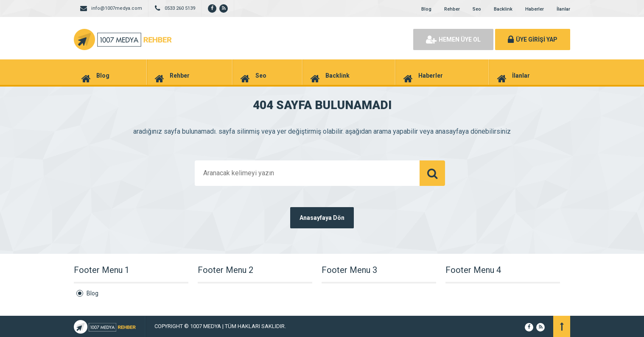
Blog (426, 9)
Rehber (452, 9)
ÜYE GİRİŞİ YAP (533, 39)
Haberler (535, 9)
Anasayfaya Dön (322, 218)
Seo (477, 9)
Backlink (503, 9)
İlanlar (563, 9)
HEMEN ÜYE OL (453, 39)
